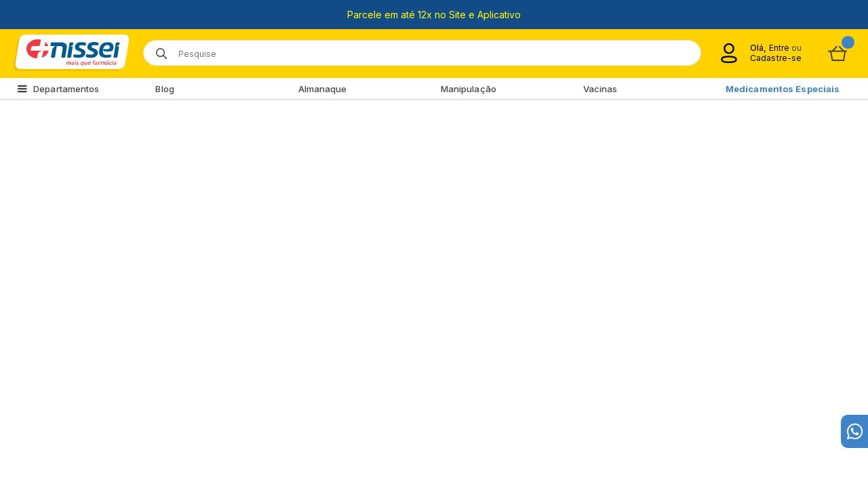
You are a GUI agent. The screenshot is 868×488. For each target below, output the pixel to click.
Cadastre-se (776, 58)
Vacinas (600, 89)
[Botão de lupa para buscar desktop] (157, 49)
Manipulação (469, 89)
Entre (779, 48)
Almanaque (323, 89)
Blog (164, 89)
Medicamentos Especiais (783, 89)
